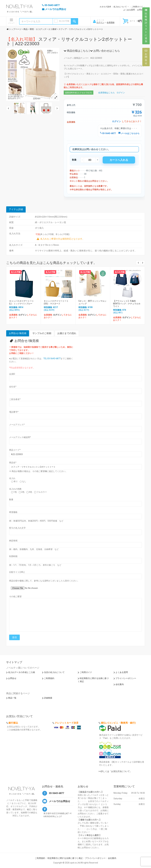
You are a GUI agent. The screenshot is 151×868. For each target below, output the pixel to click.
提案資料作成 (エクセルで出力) (79, 93)
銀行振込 (13, 723)
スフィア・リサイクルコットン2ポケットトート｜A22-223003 (69, 41)
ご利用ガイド (137, 7)
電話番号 (14, 412)
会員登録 (111, 22)
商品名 (13, 463)
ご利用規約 (49, 678)
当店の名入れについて (54, 672)
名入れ (12, 478)
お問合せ (141, 10)
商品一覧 (12, 698)
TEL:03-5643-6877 (52, 359)
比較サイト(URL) (17, 572)
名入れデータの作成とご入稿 (22, 672)
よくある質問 (129, 10)
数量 (11, 499)
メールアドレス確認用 (20, 437)
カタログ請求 (105, 7)
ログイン (100, 22)
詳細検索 (48, 698)
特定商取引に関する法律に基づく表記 (65, 858)
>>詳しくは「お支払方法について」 (115, 771)
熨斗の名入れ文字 (17, 528)
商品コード (15, 450)
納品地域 (13, 541)
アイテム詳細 (16, 209)
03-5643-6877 (108, 133)
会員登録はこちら (106, 93)
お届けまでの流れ (67, 333)
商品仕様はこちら (76, 51)
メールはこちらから (129, 133)
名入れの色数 (15, 489)
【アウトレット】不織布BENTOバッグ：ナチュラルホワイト (127, 304)
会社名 (13, 387)
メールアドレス (17, 425)
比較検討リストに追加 (146, 26)
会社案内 (120, 684)
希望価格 (13, 512)
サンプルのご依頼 (42, 333)
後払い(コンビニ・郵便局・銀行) (118, 723)
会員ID (12, 374)
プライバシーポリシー (126, 678)
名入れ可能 (64, 21)
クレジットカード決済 (67, 723)
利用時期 (13, 556)
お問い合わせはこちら (105, 51)
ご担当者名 (15, 399)
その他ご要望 (15, 596)
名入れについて (120, 7)
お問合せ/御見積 (18, 333)
